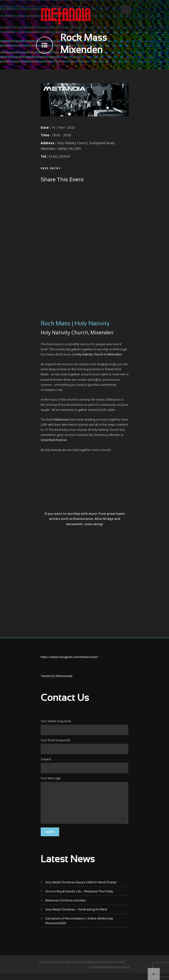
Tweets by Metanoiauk (57, 676)
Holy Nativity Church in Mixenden (98, 354)
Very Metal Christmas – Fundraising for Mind (76, 916)
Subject (85, 765)
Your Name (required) (85, 727)
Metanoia (61, 419)
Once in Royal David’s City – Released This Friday (79, 898)
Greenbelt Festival (54, 440)
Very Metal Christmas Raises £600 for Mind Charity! (81, 889)
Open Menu (126, 10)
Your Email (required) (85, 746)
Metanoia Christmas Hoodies (66, 907)
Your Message (85, 804)
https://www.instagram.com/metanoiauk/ (69, 657)
